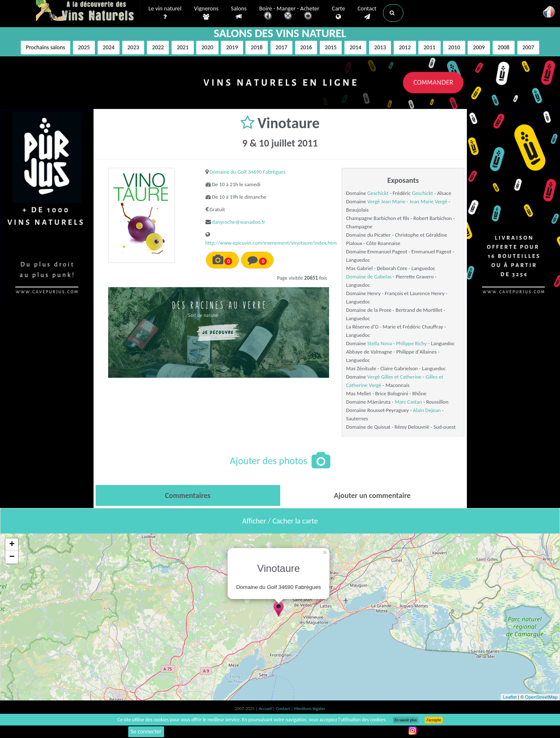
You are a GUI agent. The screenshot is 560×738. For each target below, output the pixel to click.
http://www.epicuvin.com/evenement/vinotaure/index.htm (271, 243)
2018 (256, 47)
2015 (331, 47)
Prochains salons (46, 47)
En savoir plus (406, 720)
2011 (429, 47)
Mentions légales (309, 709)
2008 (504, 47)
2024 (109, 47)
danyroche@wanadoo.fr (239, 222)
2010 (454, 47)
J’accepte (434, 720)
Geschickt (378, 193)
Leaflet (510, 697)
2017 (281, 47)
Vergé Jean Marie (386, 201)
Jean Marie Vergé (428, 201)
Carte (338, 13)
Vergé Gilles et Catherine (395, 377)
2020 (207, 47)
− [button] (12, 557)
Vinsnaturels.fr (88, 11)
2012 (405, 47)
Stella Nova (380, 343)
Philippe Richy (411, 343)
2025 (84, 47)
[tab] (188, 495)
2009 (479, 47)
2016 (306, 47)
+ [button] (12, 545)
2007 (528, 47)
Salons (239, 13)
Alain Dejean (427, 410)
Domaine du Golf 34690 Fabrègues (248, 172)
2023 (133, 47)
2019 (232, 47)
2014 (355, 47)
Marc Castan (408, 402)
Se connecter (146, 732)
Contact (367, 13)
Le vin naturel (165, 13)
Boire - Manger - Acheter (289, 14)
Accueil (266, 709)
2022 (158, 47)
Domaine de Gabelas (369, 277)
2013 (380, 47)
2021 (182, 47)
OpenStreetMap (541, 697)
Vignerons (207, 13)
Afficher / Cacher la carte (280, 521)
